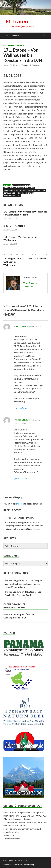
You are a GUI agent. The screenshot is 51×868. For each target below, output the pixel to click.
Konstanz (29, 193)
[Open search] (44, 36)
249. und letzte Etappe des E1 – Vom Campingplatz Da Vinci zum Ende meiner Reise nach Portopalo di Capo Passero (24, 526)
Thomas (25, 65)
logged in (20, 504)
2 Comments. (35, 65)
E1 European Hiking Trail (15, 190)
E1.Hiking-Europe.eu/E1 (15, 618)
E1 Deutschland (23, 185)
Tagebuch (20, 45)
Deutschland (9, 45)
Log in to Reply (20, 408)
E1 (13, 185)
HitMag (31, 865)
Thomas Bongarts (12, 196)
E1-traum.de (10, 193)
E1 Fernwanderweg (37, 190)
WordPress (19, 865)
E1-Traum (17, 21)
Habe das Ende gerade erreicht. (19, 518)
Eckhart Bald (20, 326)
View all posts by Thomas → (30, 285)
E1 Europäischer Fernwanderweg (19, 188)
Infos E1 (20, 193)
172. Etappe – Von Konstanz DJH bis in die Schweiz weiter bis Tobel (25, 213)
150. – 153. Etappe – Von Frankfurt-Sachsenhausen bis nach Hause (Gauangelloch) (24, 584)
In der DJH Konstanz (14, 226)
